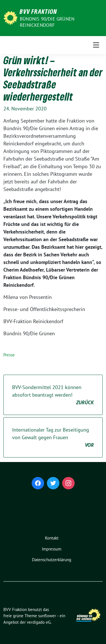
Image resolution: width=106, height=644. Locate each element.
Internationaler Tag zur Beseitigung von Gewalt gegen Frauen (53, 438)
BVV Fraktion (38, 11)
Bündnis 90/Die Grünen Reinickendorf (47, 22)
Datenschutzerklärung (52, 560)
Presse (9, 355)
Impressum (52, 549)
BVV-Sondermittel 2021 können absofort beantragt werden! (53, 395)
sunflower (47, 616)
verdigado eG (39, 622)
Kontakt (52, 538)
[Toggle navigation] (96, 45)
